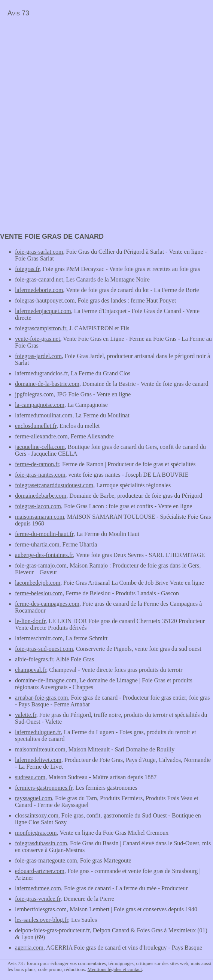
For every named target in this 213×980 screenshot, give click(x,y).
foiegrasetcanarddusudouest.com (54, 485)
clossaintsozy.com (37, 815)
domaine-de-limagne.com (46, 680)
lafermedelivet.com (38, 760)
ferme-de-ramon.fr (37, 464)
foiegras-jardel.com (38, 356)
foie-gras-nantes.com (40, 475)
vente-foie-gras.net (37, 339)
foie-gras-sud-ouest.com (44, 649)
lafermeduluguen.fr (38, 732)
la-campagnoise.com (40, 405)
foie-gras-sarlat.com (39, 252)
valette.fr (26, 715)
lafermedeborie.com (39, 290)
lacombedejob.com (38, 583)
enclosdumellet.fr (36, 426)
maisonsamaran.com (39, 517)
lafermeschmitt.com (39, 638)
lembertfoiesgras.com (41, 909)
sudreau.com (30, 777)
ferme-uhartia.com (37, 544)
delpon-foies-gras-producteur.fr (52, 930)
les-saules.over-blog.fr (42, 920)
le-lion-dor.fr (30, 621)
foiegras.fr (27, 269)
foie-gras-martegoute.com (46, 860)
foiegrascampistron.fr (41, 328)
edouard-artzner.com (40, 871)
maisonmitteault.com (40, 749)
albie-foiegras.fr (34, 659)
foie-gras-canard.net (39, 279)
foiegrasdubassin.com (41, 843)
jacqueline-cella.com (40, 447)
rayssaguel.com (34, 798)
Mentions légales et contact (115, 969)
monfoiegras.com (36, 833)
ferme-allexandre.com (41, 436)
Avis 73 (18, 13)
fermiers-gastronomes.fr (44, 788)
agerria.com (29, 948)
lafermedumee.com (38, 888)
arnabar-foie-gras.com (41, 698)
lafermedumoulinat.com (44, 415)
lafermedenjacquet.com (43, 311)
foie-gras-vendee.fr (38, 899)
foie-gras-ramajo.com (41, 565)
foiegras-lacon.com (38, 506)
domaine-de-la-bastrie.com (47, 384)
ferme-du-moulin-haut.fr (44, 534)
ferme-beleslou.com (39, 593)
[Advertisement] (63, 74)
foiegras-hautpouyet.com (45, 300)
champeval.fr (31, 670)
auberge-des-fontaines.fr (44, 555)
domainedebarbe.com (41, 496)
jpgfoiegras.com (34, 394)
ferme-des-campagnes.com (47, 604)
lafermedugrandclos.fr (41, 373)
